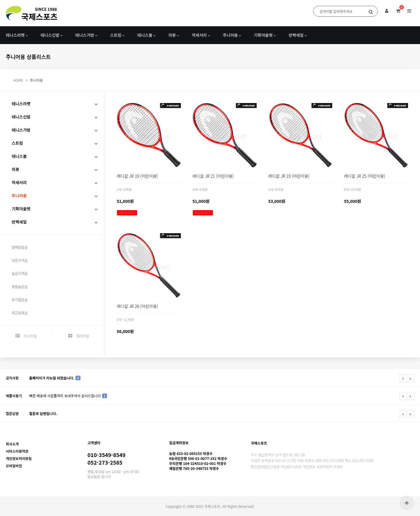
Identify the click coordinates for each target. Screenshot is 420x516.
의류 (172, 35)
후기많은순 (20, 300)
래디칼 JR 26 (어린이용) (137, 306)
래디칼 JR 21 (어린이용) (213, 176)
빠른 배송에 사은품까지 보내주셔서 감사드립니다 (68, 396)
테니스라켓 (15, 35)
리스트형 (26, 336)
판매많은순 (20, 247)
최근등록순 (20, 313)
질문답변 (12, 413)
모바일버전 (14, 466)
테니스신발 (50, 35)
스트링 (116, 35)
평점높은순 (20, 286)
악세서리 (199, 35)
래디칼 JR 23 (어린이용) (289, 176)
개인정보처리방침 (19, 458)
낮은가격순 (20, 260)
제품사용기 (14, 396)
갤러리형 (79, 336)
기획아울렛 (263, 35)
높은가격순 (20, 273)
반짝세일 (296, 35)
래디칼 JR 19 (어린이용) (137, 176)
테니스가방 (85, 35)
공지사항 (12, 378)
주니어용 (230, 35)
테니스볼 (145, 35)
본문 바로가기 (0, 0)
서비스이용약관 (17, 451)
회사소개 (12, 444)
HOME (18, 80)
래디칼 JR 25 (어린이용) (364, 176)
